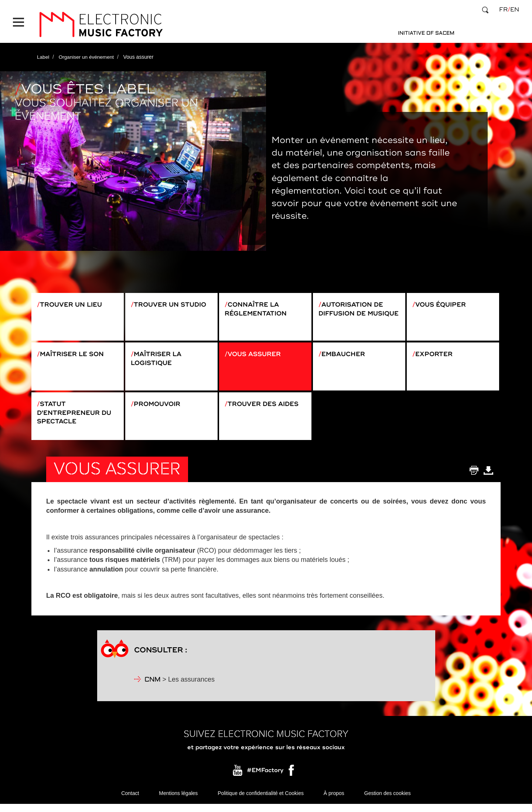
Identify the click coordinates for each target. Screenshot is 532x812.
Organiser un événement (88, 53)
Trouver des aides (266, 407)
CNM (153, 687)
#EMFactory (265, 778)
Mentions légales (178, 801)
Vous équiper (443, 300)
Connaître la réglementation (258, 305)
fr (503, 10)
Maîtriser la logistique (158, 359)
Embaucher (345, 354)
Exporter (436, 354)
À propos (334, 801)
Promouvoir (159, 407)
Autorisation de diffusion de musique (353, 310)
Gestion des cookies (388, 801)
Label (43, 53)
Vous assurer (257, 354)
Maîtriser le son (75, 354)
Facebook (292, 779)
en (515, 10)
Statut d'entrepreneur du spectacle (77, 417)
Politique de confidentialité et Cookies (261, 801)
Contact (130, 801)
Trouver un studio (173, 300)
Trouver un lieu (74, 300)
